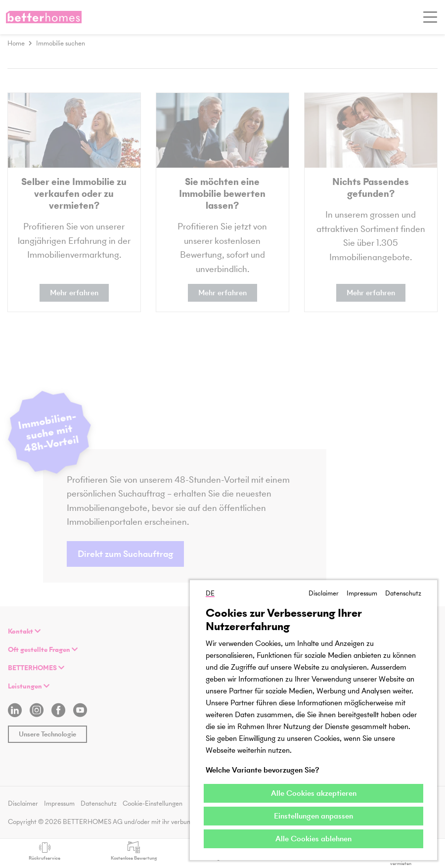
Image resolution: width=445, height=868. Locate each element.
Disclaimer (324, 593)
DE (210, 593)
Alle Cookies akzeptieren (314, 793)
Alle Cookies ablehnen (313, 839)
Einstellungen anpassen (313, 816)
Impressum (362, 593)
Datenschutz (403, 593)
